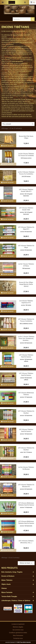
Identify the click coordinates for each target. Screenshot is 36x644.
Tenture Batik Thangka (9, 596)
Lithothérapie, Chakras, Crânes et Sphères (16, 601)
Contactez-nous (18, 638)
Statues (4, 588)
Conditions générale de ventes (18, 633)
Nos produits (10, 568)
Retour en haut (26, 563)
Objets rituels (6, 584)
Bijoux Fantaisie (7, 592)
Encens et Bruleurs (8, 576)
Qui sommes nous (18, 630)
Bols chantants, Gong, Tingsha (12, 572)
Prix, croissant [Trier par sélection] (18, 124)
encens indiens (15, 60)
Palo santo (28, 31)
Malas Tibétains (7, 580)
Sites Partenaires (18, 635)
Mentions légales (18, 627)
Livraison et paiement (18, 624)
